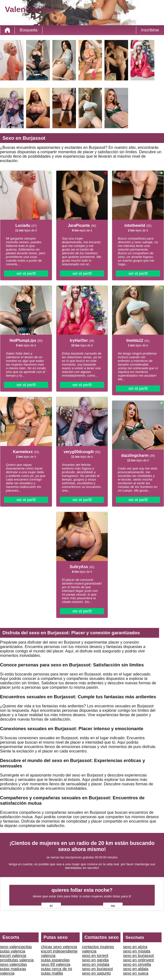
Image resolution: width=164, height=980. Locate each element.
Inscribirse (150, 30)
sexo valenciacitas (16, 947)
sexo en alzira (135, 947)
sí (51, 906)
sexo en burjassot (97, 969)
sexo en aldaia (136, 969)
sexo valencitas (13, 964)
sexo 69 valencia (56, 964)
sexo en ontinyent (138, 960)
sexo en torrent (95, 956)
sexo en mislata (96, 964)
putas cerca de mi (57, 969)
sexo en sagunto (97, 973)
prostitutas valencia (17, 960)
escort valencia (13, 956)
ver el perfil (26, 274)
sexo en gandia (96, 960)
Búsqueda (29, 30)
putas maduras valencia (13, 971)
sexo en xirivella (137, 964)
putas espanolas (55, 960)
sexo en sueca (136, 973)
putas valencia (13, 951)
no (113, 906)
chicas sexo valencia (59, 947)
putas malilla (52, 973)
